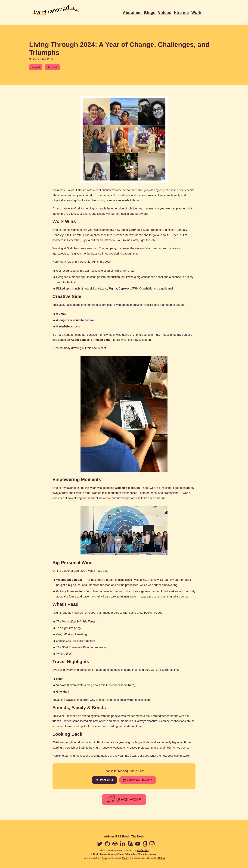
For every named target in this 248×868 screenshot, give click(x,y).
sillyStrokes (143, 850)
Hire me (181, 13)
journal (36, 67)
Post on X (104, 780)
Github (162, 858)
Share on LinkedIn (138, 780)
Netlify (125, 858)
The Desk (138, 837)
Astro (105, 858)
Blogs (150, 13)
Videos (165, 13)
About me (132, 13)
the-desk (52, 67)
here (131, 685)
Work (196, 13)
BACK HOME (124, 800)
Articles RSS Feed (116, 837)
